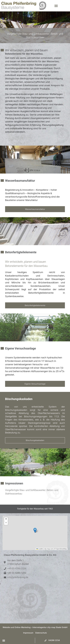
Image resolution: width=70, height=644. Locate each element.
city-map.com (49, 549)
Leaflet (40, 549)
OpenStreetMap (61, 549)
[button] (61, 6)
